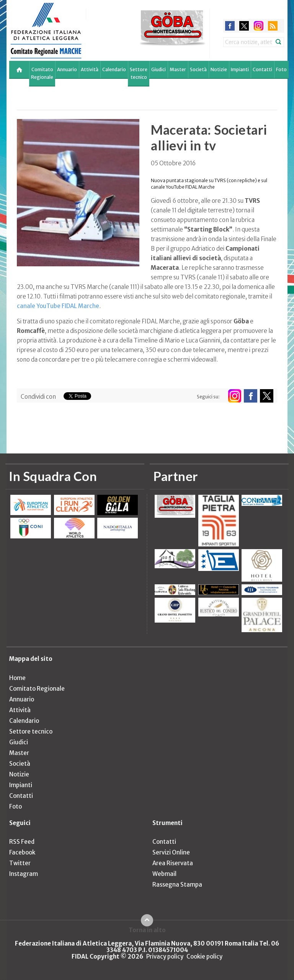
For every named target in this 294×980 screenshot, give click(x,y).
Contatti (262, 69)
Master (178, 69)
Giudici (158, 69)
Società (198, 69)
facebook (230, 26)
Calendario (114, 69)
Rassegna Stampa (177, 885)
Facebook (22, 852)
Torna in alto (147, 930)
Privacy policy (165, 956)
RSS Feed (22, 842)
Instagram (24, 874)
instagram (259, 26)
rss (273, 26)
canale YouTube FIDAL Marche (58, 306)
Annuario (67, 69)
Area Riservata (173, 863)
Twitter (20, 863)
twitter (244, 26)
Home (17, 678)
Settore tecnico (139, 73)
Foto (281, 69)
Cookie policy (204, 956)
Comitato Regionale (42, 73)
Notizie (219, 69)
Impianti (240, 69)
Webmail (164, 874)
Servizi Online (171, 852)
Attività (90, 69)
